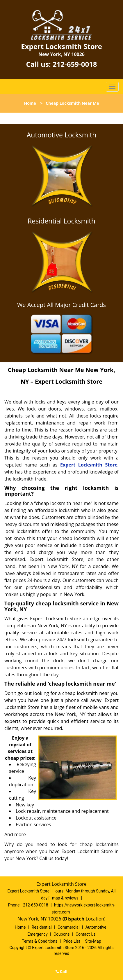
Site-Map (93, 941)
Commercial (68, 927)
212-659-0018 (75, 64)
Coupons (62, 934)
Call (61, 971)
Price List (72, 941)
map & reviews (66, 898)
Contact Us (86, 934)
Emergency (37, 934)
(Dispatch (74, 919)
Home (30, 103)
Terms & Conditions (40, 941)
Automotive (96, 927)
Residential (42, 927)
